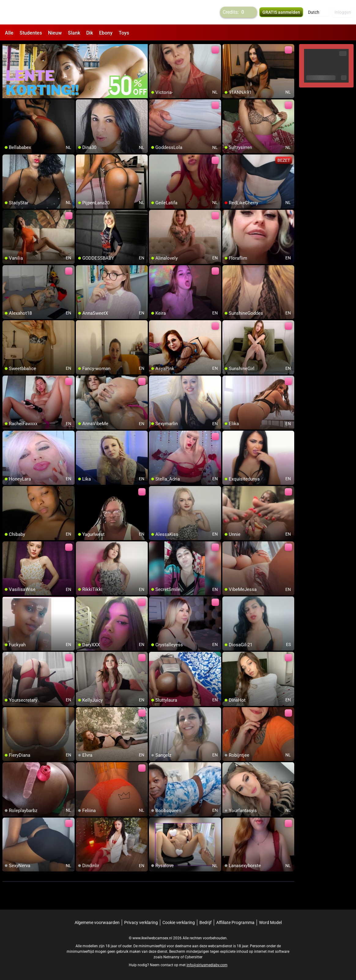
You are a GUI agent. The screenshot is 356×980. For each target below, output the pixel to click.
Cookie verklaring (179, 922)
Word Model (270, 922)
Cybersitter (194, 957)
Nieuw (55, 33)
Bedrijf (206, 922)
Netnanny (172, 957)
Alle (9, 33)
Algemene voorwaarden (97, 922)
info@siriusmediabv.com (207, 965)
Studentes (31, 33)
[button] (318, 12)
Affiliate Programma (235, 922)
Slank (74, 33)
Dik (90, 33)
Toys (124, 33)
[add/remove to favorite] (154, 49)
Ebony (106, 33)
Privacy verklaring (141, 922)
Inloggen (343, 12)
